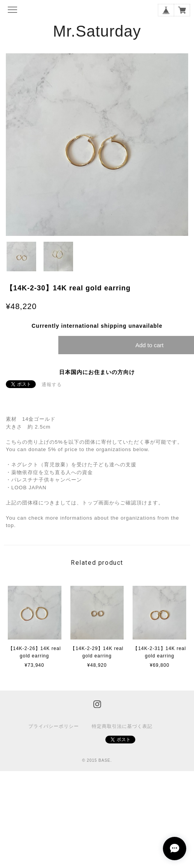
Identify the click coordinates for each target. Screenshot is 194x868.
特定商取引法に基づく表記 (122, 726)
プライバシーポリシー (54, 726)
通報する (52, 385)
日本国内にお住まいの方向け (97, 372)
